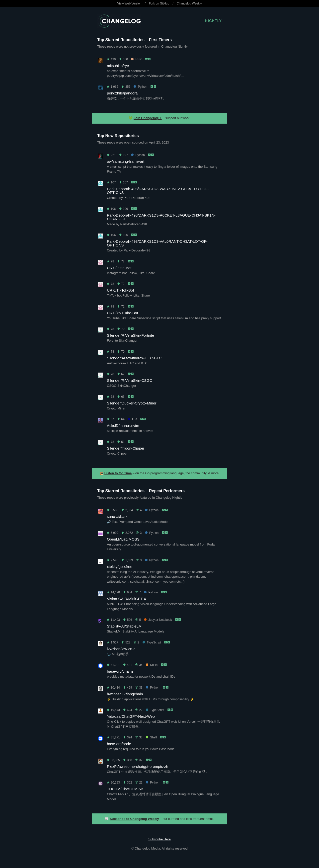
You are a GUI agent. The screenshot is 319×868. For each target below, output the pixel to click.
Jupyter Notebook (158, 620)
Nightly (213, 21)
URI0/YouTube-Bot (122, 313)
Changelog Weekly (189, 3)
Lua (132, 419)
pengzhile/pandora (122, 93)
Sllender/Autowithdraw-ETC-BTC (134, 358)
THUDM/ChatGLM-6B (125, 789)
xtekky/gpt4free (120, 567)
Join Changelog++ (148, 118)
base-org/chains (120, 671)
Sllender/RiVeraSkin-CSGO (130, 380)
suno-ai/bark (117, 516)
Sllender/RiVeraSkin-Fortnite (130, 335)
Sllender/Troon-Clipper (126, 448)
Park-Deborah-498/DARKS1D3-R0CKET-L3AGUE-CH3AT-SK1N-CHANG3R (161, 217)
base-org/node (119, 744)
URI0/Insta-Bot (119, 268)
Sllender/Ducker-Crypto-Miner (132, 403)
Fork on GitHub (159, 3)
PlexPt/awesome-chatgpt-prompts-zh (138, 766)
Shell (151, 737)
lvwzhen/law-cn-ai (122, 649)
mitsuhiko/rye (118, 66)
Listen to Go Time (118, 473)
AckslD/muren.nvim (123, 426)
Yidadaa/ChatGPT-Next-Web (131, 716)
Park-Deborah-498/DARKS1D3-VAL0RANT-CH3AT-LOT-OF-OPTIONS (157, 243)
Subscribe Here (159, 839)
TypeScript (152, 642)
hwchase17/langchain (125, 694)
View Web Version (129, 3)
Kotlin (152, 665)
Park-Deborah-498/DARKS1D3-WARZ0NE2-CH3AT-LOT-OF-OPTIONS (158, 191)
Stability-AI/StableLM (124, 626)
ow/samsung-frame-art (126, 161)
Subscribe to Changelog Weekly (134, 819)
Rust (136, 59)
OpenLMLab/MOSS (123, 539)
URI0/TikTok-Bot (120, 290)
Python (140, 87)
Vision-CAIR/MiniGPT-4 (126, 599)
